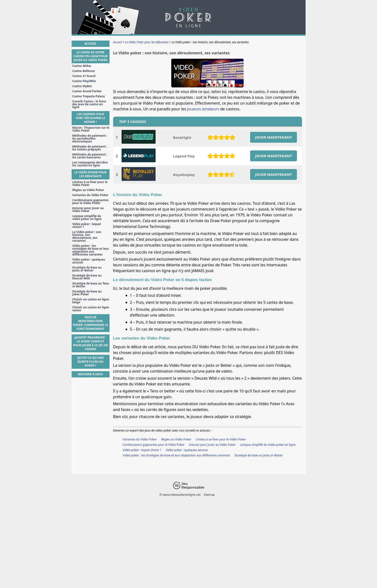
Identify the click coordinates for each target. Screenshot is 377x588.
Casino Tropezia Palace (89, 96)
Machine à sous (90, 374)
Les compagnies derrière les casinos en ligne (90, 164)
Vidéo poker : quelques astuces (187, 450)
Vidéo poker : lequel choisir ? (142, 450)
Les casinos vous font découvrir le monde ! (90, 118)
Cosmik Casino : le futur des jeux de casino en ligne (89, 104)
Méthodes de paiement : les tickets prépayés (90, 148)
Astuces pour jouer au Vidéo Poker (212, 445)
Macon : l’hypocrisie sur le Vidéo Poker (91, 129)
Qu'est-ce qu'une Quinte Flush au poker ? (90, 362)
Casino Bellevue (84, 71)
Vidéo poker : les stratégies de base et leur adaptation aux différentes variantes (177, 455)
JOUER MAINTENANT (273, 137)
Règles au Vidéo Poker (176, 439)
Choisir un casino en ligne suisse (91, 309)
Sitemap (209, 495)
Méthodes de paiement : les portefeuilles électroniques (90, 139)
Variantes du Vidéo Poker (140, 439)
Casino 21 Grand (84, 76)
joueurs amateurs (203, 109)
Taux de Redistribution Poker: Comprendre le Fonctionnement (90, 323)
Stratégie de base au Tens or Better (91, 285)
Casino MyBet (82, 86)
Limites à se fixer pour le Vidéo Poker (221, 439)
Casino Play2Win (84, 81)
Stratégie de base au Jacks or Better (258, 455)
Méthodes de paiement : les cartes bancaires (90, 156)
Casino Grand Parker (87, 91)
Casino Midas (82, 66)
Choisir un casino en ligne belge (91, 301)
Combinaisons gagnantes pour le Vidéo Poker (154, 445)
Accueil (90, 44)
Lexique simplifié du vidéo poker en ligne (268, 445)
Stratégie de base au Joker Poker (87, 293)
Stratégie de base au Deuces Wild (87, 277)
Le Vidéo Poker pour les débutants (90, 174)
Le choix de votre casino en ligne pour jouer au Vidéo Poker (91, 56)
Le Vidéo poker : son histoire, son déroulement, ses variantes (87, 236)
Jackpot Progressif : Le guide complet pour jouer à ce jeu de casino (91, 343)
